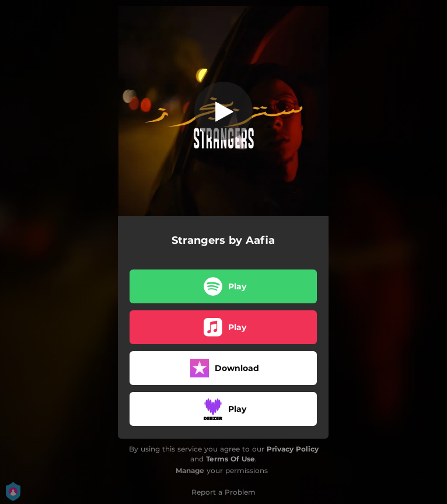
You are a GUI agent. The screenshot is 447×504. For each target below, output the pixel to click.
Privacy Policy (293, 449)
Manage (190, 470)
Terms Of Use (231, 459)
